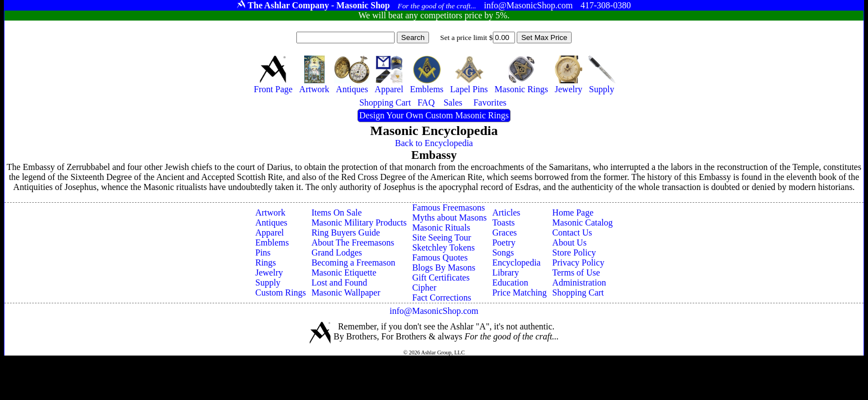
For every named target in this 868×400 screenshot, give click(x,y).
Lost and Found (339, 282)
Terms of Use (576, 272)
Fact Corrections (442, 297)
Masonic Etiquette (344, 272)
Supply (268, 282)
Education (510, 282)
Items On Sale (337, 212)
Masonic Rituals (441, 227)
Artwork (270, 212)
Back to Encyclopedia (434, 143)
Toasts (504, 222)
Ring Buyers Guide (346, 232)
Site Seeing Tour (442, 237)
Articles (506, 212)
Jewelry (269, 272)
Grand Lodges (337, 252)
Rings (266, 262)
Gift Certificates (441, 277)
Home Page (573, 212)
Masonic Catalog (582, 222)
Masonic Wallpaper (346, 292)
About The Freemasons (353, 242)
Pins (263, 252)
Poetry (504, 242)
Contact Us (572, 232)
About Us (569, 242)
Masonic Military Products (359, 222)
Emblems (272, 242)
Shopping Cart (578, 292)
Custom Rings (281, 292)
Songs (503, 252)
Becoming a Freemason (353, 262)
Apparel (270, 232)
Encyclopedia (516, 262)
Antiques (271, 222)
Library (506, 272)
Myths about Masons (450, 217)
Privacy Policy (578, 262)
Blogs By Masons (444, 267)
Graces (504, 232)
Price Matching (519, 292)
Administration (579, 282)
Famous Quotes (440, 257)
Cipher (425, 287)
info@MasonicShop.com (434, 311)
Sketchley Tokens (444, 247)
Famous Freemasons (449, 207)
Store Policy (574, 252)
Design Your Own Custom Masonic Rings (434, 115)
